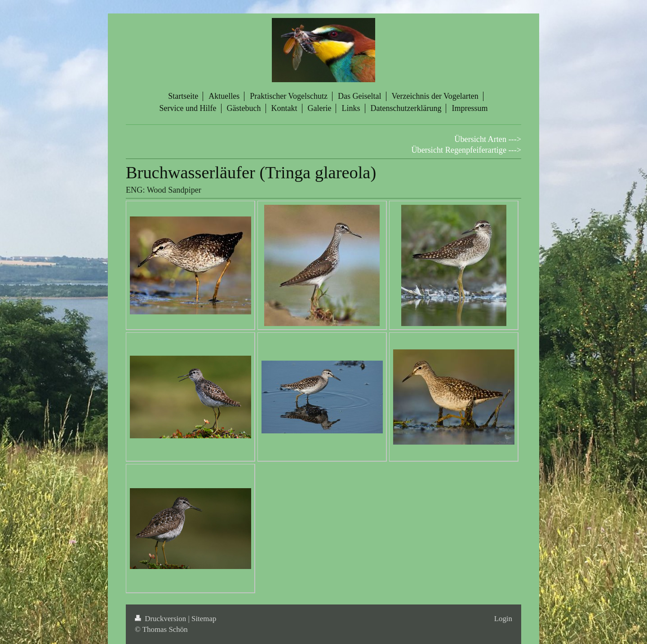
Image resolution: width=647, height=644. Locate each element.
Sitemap (204, 619)
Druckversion (161, 619)
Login (503, 619)
